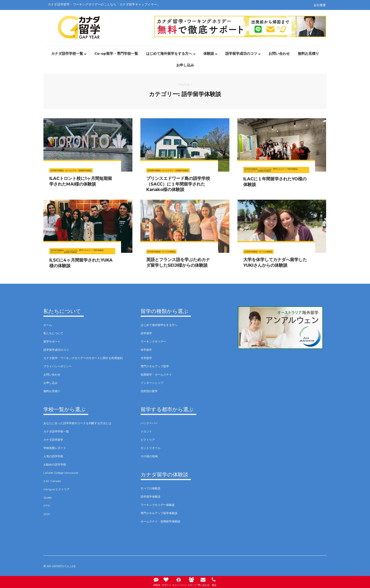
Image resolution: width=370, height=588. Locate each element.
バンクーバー (149, 423)
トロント (146, 431)
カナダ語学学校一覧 (67, 54)
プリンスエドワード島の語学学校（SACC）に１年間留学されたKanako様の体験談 (178, 184)
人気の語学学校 (53, 456)
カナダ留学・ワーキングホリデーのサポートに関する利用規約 (83, 358)
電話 (216, 581)
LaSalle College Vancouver (61, 473)
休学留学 (146, 350)
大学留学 (146, 358)
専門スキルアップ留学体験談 (285, 169)
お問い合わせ (279, 54)
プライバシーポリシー (58, 366)
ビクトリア (148, 440)
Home (184, 84)
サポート (165, 581)
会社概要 (320, 5)
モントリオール (151, 448)
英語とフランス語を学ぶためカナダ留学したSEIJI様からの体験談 (178, 262)
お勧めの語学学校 (55, 464)
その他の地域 (149, 456)
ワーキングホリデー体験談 (158, 505)
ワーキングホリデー (153, 341)
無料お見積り (308, 54)
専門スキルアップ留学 (155, 366)
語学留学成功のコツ (241, 54)
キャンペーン (179, 581)
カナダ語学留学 (53, 440)
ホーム (48, 325)
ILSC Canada (265, 169)
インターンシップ (152, 383)
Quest (48, 497)
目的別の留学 (149, 391)
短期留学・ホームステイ (156, 374)
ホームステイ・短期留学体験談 (78, 170)
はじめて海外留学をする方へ (169, 54)
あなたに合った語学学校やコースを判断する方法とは (77, 423)
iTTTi (47, 506)
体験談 (209, 54)
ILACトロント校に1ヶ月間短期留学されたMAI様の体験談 (81, 181)
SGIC (47, 514)
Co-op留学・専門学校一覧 (116, 54)
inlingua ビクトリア (57, 489)
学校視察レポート (55, 448)
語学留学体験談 (57, 170)
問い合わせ (205, 581)
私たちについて (53, 333)
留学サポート (52, 341)
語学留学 (146, 333)
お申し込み (185, 66)
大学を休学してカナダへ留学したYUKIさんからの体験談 (275, 262)
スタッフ (193, 581)
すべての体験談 (169, 252)
